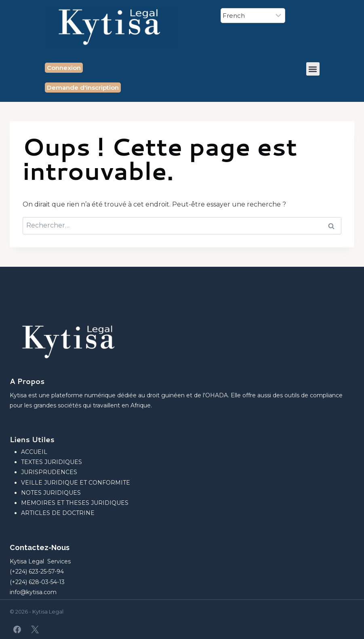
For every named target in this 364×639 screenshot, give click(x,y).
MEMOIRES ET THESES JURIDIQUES (75, 503)
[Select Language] (253, 16)
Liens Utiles (32, 439)
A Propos (27, 381)
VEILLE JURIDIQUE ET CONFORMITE (76, 483)
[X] (35, 629)
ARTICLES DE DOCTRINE (58, 513)
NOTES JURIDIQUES (51, 493)
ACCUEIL (34, 452)
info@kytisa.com (33, 592)
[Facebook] (17, 629)
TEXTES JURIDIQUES (52, 462)
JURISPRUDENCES (49, 472)
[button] (313, 69)
